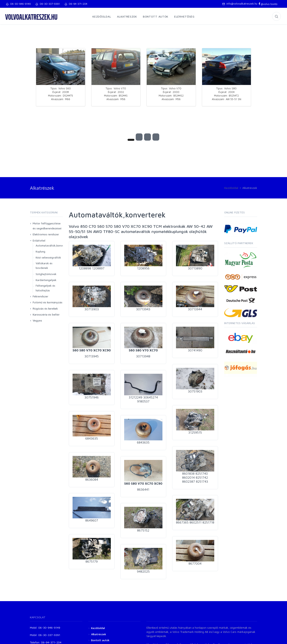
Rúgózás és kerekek (45, 308)
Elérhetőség (184, 16)
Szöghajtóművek (46, 274)
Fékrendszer (40, 296)
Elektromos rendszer (46, 234)
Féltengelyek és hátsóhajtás (45, 288)
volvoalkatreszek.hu (31, 17)
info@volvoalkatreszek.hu (240, 4)
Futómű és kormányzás (48, 302)
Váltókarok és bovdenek (44, 266)
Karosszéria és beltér (46, 314)
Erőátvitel (39, 240)
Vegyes (37, 320)
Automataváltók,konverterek (54, 246)
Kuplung (40, 251)
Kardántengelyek (46, 280)
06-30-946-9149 (18, 4)
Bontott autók (156, 16)
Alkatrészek (127, 16)
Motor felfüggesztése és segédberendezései (47, 226)
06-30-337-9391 (48, 4)
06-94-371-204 (76, 4)
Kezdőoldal (102, 16)
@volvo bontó (268, 4)
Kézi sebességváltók (48, 257)
